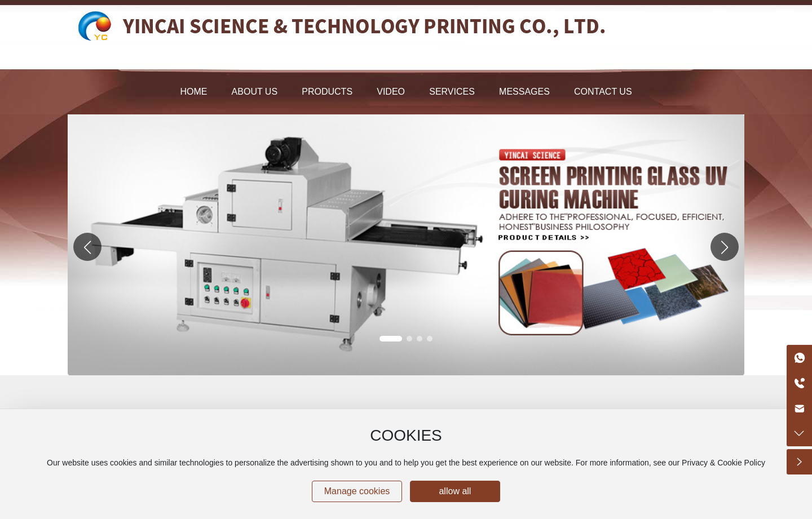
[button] (725, 247)
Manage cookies (357, 491)
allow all (455, 491)
